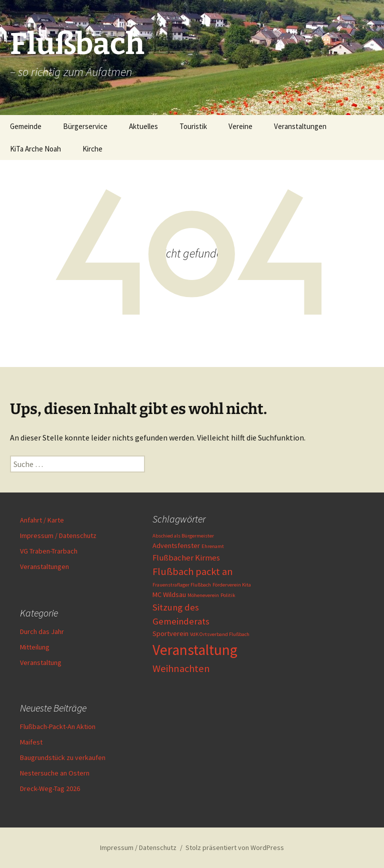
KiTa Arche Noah (35, 149)
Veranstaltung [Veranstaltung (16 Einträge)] (195, 650)
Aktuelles (143, 126)
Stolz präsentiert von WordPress (235, 847)
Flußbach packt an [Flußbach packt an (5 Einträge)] (193, 571)
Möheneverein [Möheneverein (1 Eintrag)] (203, 595)
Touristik (193, 126)
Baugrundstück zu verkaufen (63, 757)
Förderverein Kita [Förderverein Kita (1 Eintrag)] (232, 585)
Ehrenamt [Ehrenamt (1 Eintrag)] (213, 546)
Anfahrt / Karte (42, 520)
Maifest (31, 742)
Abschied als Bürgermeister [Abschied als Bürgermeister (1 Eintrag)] (183, 536)
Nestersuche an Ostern (55, 773)
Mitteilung (35, 647)
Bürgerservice (85, 126)
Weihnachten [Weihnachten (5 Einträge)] (181, 668)
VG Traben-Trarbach (49, 551)
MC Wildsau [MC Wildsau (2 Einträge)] (169, 594)
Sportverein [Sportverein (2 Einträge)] (170, 633)
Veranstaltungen (300, 126)
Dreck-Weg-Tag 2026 (50, 788)
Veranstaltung (41, 662)
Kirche (92, 149)
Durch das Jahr (42, 631)
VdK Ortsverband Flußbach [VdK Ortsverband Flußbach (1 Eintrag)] (220, 634)
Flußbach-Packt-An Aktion (58, 726)
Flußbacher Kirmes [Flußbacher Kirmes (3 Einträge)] (186, 558)
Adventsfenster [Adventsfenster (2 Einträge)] (176, 545)
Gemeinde (26, 126)
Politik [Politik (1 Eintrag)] (228, 595)
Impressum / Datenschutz (58, 535)
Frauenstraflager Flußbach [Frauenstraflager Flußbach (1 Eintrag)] (182, 585)
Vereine (240, 126)
